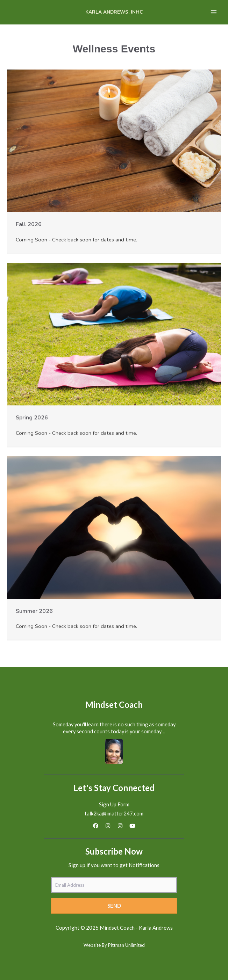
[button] (96, 826)
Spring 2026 (32, 417)
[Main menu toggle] (214, 12)
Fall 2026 (29, 224)
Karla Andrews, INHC (114, 12)
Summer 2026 (34, 611)
